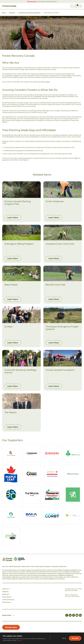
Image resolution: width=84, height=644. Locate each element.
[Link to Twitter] (70, 616)
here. (48, 82)
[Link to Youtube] (77, 616)
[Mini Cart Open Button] (76, 6)
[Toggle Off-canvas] (80, 6)
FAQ (76, 158)
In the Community (8, 600)
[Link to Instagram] (74, 616)
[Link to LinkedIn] (80, 616)
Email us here (8, 615)
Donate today (32, 2)
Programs (12, 13)
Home (4, 13)
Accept (75, 638)
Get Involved (7, 597)
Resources (6, 594)
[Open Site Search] (72, 6)
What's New (7, 602)
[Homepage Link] (9, 6)
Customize (19, 640)
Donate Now (11, 627)
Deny (64, 638)
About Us (6, 589)
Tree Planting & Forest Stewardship (29, 13)
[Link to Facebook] (67, 616)
